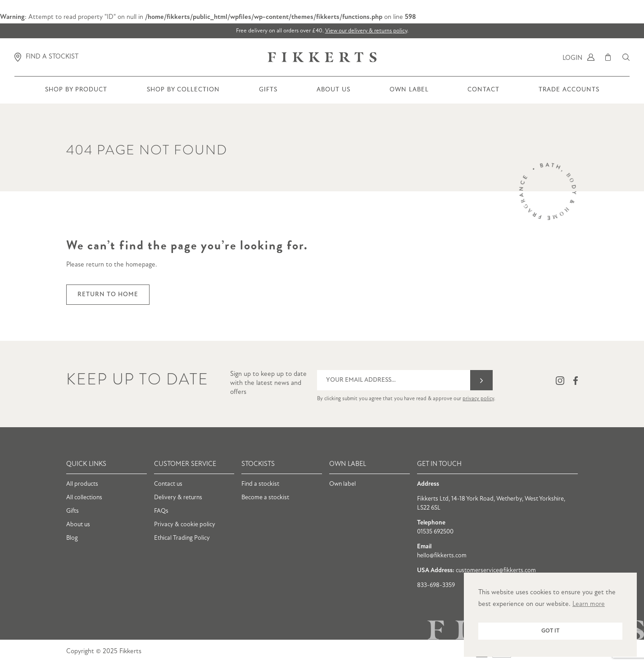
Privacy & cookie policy (185, 525)
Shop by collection (183, 95)
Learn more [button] (589, 604)
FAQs (161, 511)
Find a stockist (260, 484)
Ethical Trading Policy (182, 538)
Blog (72, 538)
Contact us (168, 484)
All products (82, 484)
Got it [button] (550, 631)
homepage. (141, 265)
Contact (483, 95)
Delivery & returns (178, 498)
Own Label (409, 95)
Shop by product (76, 95)
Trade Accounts (569, 95)
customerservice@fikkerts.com (496, 571)
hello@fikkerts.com (442, 556)
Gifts (268, 95)
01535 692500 (435, 532)
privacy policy (478, 399)
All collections (84, 498)
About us (333, 95)
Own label (342, 484)
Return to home (108, 295)
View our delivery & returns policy (366, 31)
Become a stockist (265, 498)
